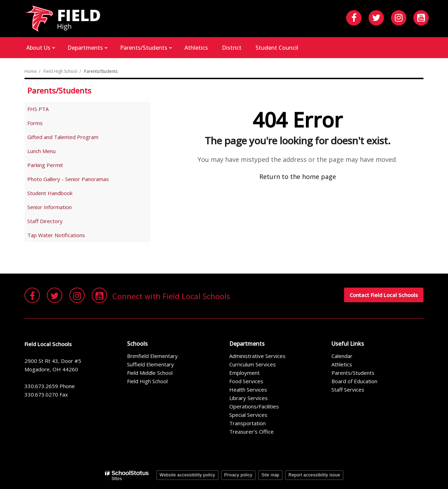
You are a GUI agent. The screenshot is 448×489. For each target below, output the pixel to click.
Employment (244, 373)
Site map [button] (270, 475)
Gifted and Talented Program (63, 137)
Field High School (60, 71)
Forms (35, 123)
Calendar (342, 356)
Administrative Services (257, 356)
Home (31, 71)
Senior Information (50, 207)
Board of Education (354, 381)
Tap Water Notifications (56, 235)
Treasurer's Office (251, 432)
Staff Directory (45, 221)
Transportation (247, 423)
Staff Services (348, 390)
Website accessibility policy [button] (187, 475)
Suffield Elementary (150, 364)
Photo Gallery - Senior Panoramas (68, 179)
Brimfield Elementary (152, 356)
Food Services (246, 381)
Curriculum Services (253, 364)
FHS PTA (48, 110)
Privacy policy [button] (238, 475)
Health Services (248, 390)
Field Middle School (150, 373)
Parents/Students (101, 71)
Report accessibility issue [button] (314, 475)
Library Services (248, 398)
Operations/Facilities (254, 406)
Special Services (248, 415)
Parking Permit (45, 165)
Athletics (342, 364)
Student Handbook (60, 194)
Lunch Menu (41, 151)
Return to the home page (298, 177)
